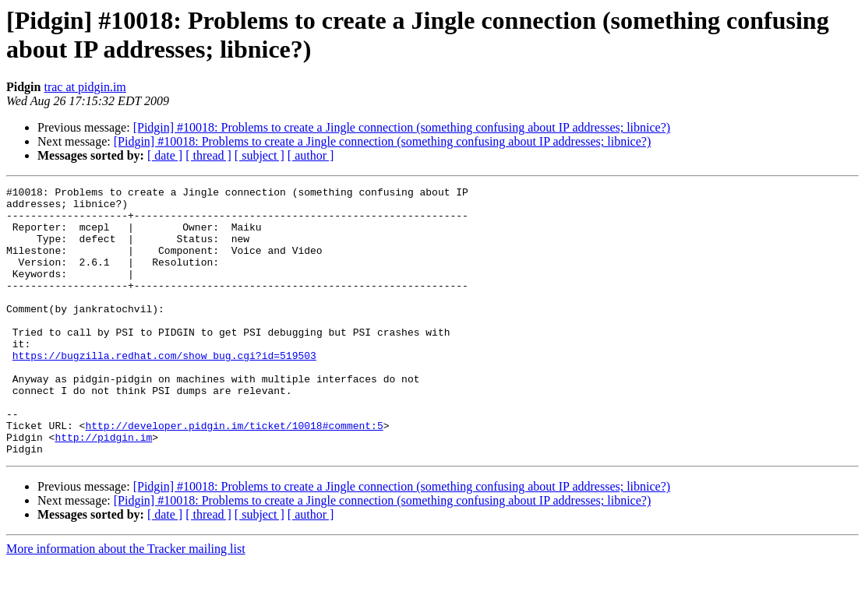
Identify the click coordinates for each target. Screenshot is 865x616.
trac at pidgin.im (85, 87)
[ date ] (165, 155)
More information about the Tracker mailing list (126, 602)
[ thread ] (208, 155)
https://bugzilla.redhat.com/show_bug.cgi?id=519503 (164, 390)
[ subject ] (259, 155)
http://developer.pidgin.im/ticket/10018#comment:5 (234, 474)
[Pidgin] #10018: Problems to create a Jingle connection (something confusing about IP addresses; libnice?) (402, 127)
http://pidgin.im (103, 488)
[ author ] (311, 155)
